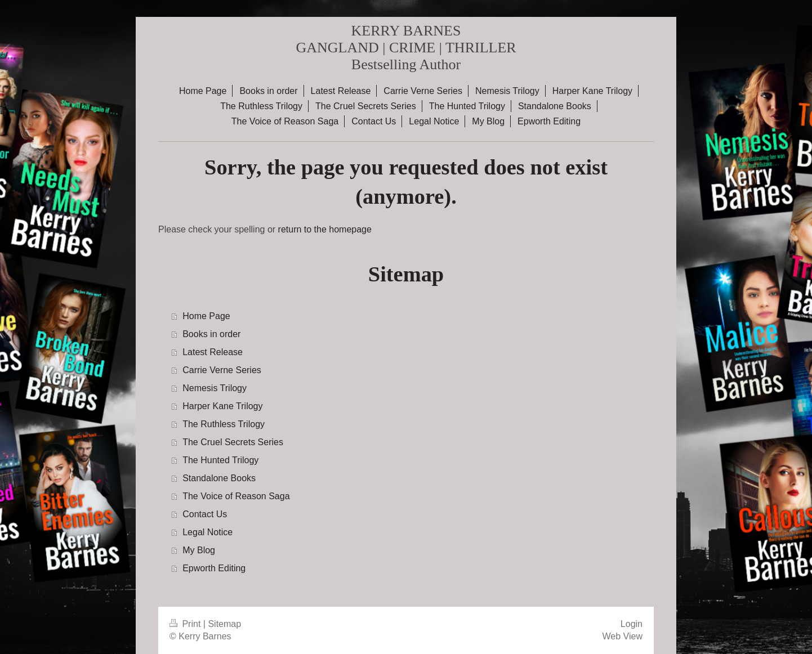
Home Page (206, 316)
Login (632, 624)
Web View (623, 636)
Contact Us (205, 514)
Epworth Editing (214, 568)
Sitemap (224, 624)
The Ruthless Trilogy (224, 424)
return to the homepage (325, 229)
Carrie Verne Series (222, 370)
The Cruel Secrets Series (233, 442)
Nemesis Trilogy (215, 388)
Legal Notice (208, 532)
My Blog (199, 550)
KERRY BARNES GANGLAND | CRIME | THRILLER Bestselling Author (406, 48)
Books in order (211, 334)
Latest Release (213, 352)
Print (186, 624)
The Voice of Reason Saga (236, 496)
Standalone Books (219, 478)
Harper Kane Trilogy (222, 406)
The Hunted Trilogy (220, 460)
